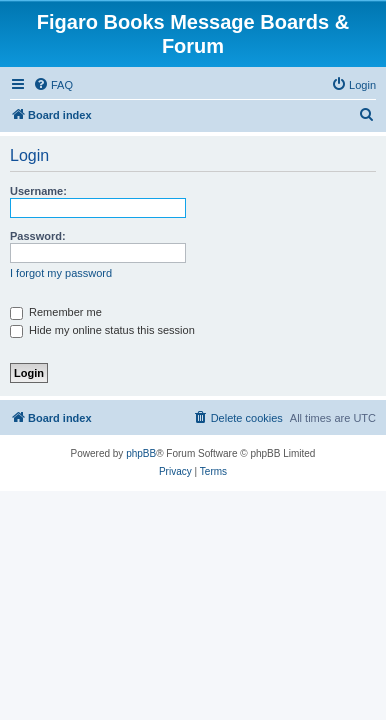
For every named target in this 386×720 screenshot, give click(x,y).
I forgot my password (61, 273)
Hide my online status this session (102, 330)
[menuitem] (53, 85)
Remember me (56, 312)
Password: (38, 236)
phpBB (141, 453)
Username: (38, 191)
